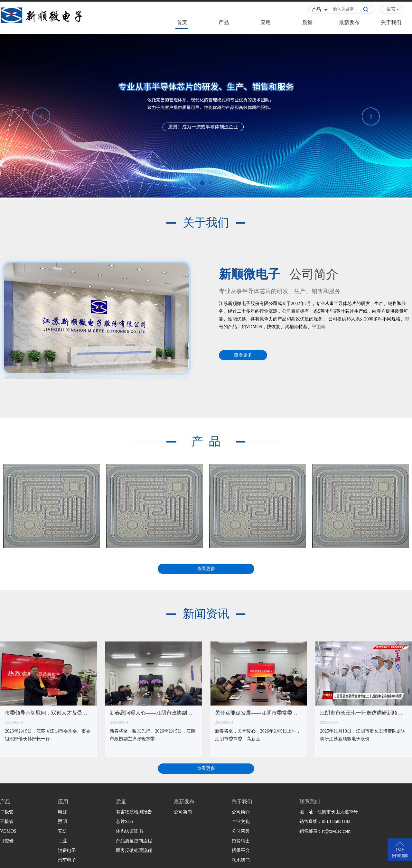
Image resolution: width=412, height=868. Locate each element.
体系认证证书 (129, 831)
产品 (224, 22)
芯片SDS (125, 822)
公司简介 (241, 812)
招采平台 (241, 850)
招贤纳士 (241, 841)
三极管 (7, 822)
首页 (182, 22)
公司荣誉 (241, 831)
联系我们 (241, 860)
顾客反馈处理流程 (134, 850)
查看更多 (243, 355)
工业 (62, 841)
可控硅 (7, 841)
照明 (62, 822)
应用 (266, 22)
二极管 (7, 812)
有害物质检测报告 (134, 812)
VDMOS (8, 831)
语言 (391, 9)
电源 (62, 812)
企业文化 (241, 822)
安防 (62, 831)
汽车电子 (67, 860)
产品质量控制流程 (134, 841)
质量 (307, 22)
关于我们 (391, 22)
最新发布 (349, 22)
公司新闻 (183, 812)
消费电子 (67, 850)
